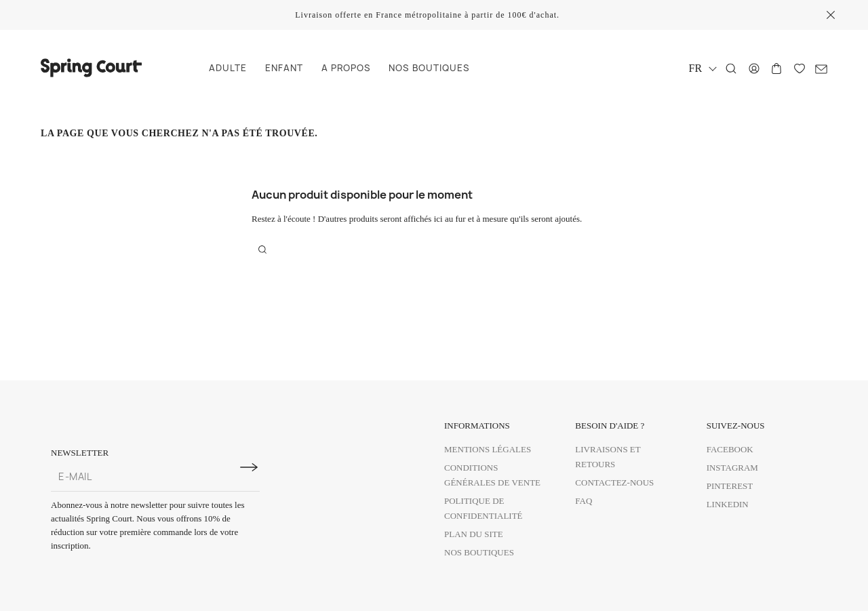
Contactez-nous (614, 482)
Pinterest (730, 486)
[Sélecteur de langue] (703, 68)
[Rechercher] (731, 68)
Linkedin (728, 504)
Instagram (732, 468)
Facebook (730, 449)
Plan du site (474, 534)
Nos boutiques (479, 552)
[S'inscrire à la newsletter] (249, 467)
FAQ (584, 501)
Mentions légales (488, 449)
